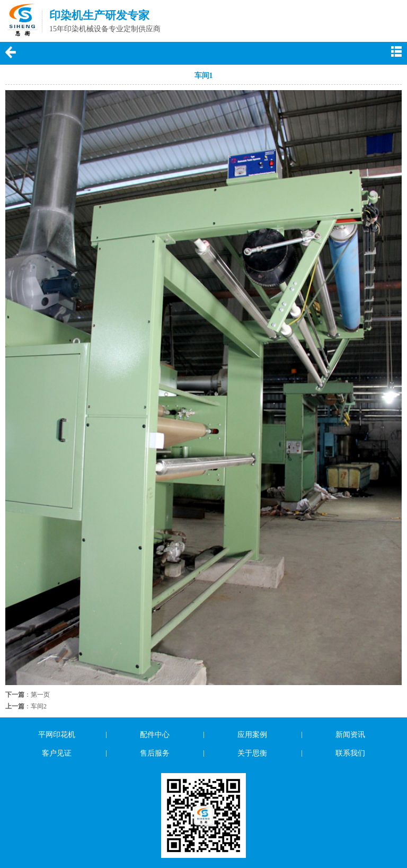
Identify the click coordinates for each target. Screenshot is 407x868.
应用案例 (252, 735)
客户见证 (57, 753)
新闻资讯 (350, 735)
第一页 (40, 695)
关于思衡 (252, 753)
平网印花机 (57, 735)
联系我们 (350, 753)
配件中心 (155, 735)
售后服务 (155, 753)
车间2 (39, 706)
